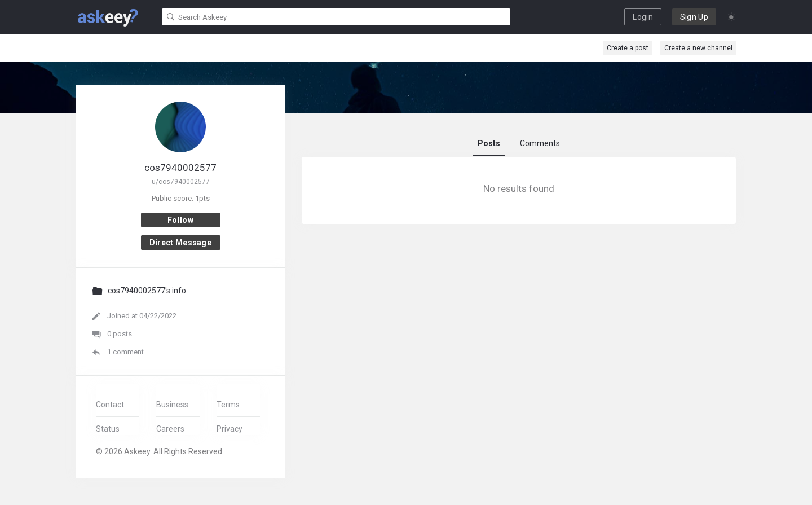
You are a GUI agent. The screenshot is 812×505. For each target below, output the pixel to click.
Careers (170, 429)
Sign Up (694, 17)
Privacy (230, 429)
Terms (228, 405)
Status (108, 429)
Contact (110, 405)
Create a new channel (698, 48)
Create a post (628, 48)
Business (172, 405)
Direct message (180, 243)
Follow (180, 220)
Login (643, 17)
